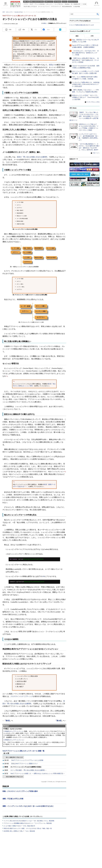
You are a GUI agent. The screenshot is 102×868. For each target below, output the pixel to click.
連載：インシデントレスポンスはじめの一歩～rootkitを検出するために (28, 806)
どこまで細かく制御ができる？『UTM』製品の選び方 (19, 826)
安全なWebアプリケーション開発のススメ (24, 764)
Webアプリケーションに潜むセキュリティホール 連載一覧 (23, 751)
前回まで (52, 65)
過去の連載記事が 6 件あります (14, 777)
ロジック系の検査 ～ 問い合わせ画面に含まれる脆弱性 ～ (29, 770)
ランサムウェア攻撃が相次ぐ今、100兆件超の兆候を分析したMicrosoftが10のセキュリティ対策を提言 (86, 84)
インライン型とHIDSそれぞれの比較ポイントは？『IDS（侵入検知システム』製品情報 (29, 821)
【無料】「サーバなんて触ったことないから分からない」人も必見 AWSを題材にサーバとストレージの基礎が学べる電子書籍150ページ (84, 116)
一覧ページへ (96, 153)
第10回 (59, 721)
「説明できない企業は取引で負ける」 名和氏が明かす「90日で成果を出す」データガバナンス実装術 (85, 60)
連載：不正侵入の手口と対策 (13, 799)
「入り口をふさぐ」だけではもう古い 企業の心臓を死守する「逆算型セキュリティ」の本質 (85, 53)
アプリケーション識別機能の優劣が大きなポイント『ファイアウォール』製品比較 (28, 823)
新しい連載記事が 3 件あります (14, 757)
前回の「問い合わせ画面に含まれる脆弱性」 (33, 157)
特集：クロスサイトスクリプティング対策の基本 (20, 791)
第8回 (8, 721)
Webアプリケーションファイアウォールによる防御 (27, 760)
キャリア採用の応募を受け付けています (82, 25)
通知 (24, 30)
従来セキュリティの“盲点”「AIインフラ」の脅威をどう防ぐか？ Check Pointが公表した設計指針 (85, 97)
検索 (98, 14)
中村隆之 (44, 23)
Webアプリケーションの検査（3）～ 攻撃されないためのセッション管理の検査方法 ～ (38, 774)
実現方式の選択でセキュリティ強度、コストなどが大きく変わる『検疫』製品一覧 (28, 828)
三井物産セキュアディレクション (14, 731)
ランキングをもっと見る (93, 102)
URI (43, 576)
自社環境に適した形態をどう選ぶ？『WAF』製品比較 (19, 831)
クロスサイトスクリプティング (22, 696)
